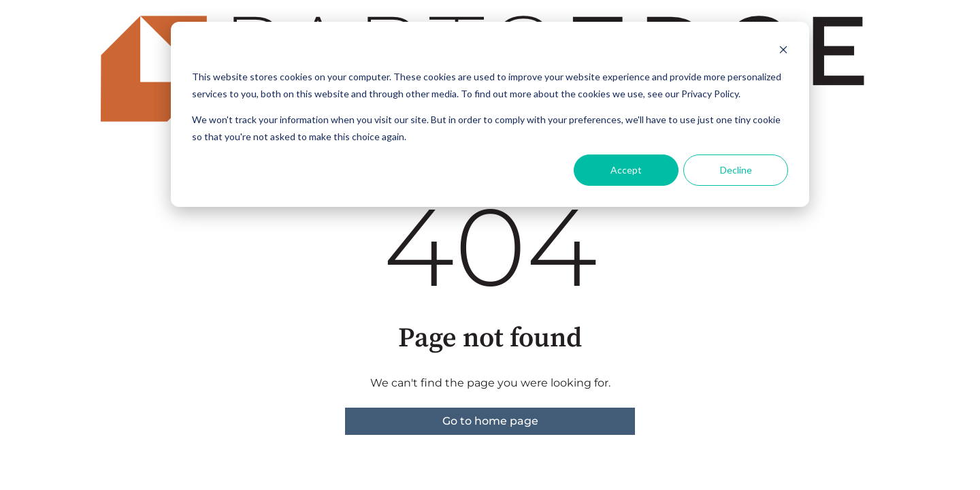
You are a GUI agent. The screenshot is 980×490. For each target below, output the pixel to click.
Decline (736, 170)
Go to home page (490, 421)
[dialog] (490, 114)
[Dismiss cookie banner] (783, 51)
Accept (626, 170)
